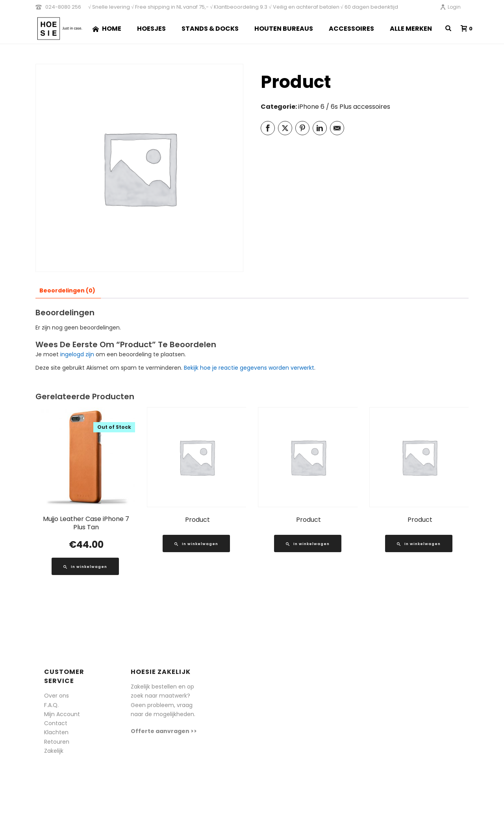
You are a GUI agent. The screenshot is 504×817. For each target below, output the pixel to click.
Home (107, 29)
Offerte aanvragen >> (164, 731)
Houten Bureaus (284, 29)
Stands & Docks (210, 29)
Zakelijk (54, 751)
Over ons (57, 696)
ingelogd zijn (77, 354)
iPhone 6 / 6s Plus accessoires (344, 107)
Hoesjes (151, 29)
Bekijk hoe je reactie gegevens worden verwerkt (249, 368)
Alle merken (411, 29)
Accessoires (351, 29)
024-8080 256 (63, 7)
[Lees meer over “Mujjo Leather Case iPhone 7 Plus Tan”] (85, 566)
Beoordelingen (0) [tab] (67, 290)
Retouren (57, 742)
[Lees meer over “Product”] (196, 543)
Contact (56, 723)
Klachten (56, 732)
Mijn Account (62, 714)
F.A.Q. (51, 705)
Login (450, 7)
